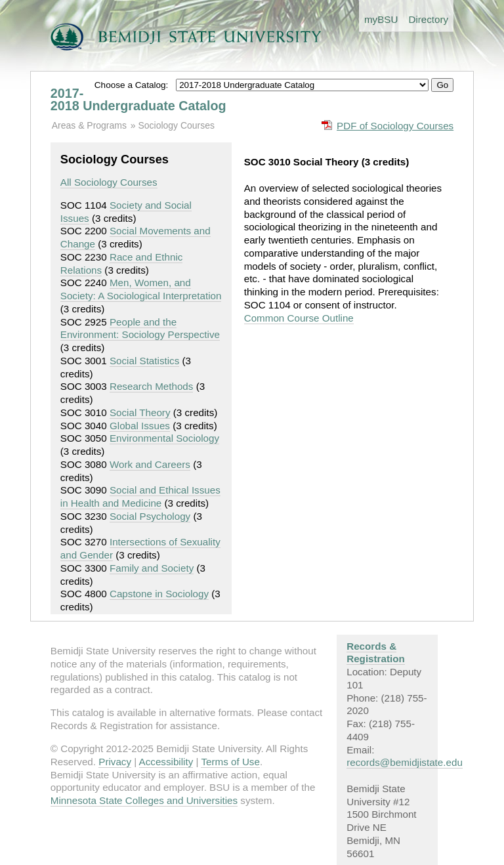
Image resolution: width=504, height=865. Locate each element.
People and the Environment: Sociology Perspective (140, 328)
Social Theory (140, 412)
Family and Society (152, 568)
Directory (428, 19)
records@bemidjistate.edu (405, 762)
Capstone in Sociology (159, 594)
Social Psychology (150, 516)
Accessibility (166, 762)
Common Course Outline (299, 318)
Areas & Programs (89, 125)
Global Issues (140, 426)
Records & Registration (376, 653)
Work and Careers (150, 464)
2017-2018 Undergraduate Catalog (138, 100)
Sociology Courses (176, 125)
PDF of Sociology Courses (395, 126)
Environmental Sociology (164, 438)
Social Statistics (144, 361)
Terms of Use (230, 762)
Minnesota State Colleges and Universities (144, 800)
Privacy (115, 762)
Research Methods (151, 386)
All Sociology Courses (109, 182)
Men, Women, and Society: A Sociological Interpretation (141, 289)
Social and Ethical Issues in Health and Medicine (140, 496)
